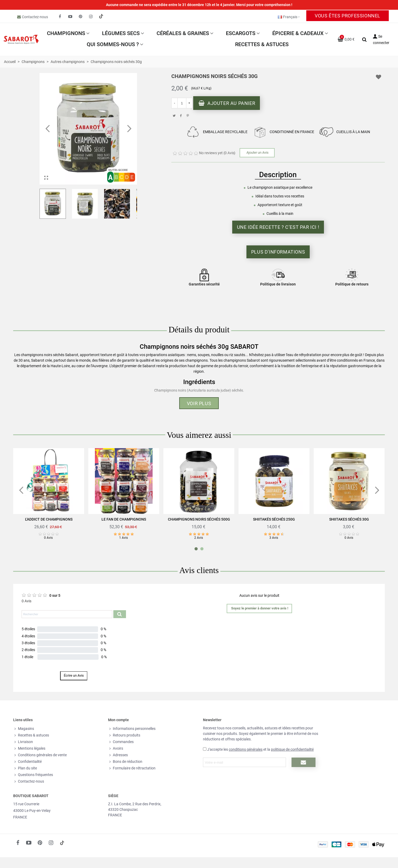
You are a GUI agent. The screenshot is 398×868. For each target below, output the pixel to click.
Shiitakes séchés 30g (349, 519)
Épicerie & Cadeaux (298, 33)
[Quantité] (182, 103)
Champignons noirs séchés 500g (199, 519)
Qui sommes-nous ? (113, 44)
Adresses (118, 755)
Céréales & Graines (183, 33)
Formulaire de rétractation (132, 768)
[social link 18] (62, 843)
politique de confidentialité (292, 749)
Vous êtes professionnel (348, 16)
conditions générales (246, 749)
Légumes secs (121, 33)
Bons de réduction (125, 762)
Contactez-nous (35, 17)
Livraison (23, 742)
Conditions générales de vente (40, 755)
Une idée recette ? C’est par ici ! (278, 227)
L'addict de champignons (49, 519)
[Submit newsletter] (304, 762)
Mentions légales (29, 748)
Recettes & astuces (262, 44)
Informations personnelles (132, 729)
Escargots (241, 33)
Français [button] (289, 17)
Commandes (121, 742)
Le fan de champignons (124, 519)
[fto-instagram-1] (91, 17)
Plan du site (25, 768)
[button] (129, 129)
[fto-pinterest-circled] (81, 17)
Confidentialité (27, 762)
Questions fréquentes (33, 775)
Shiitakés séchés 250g (274, 519)
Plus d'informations (278, 252)
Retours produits (124, 735)
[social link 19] (101, 17)
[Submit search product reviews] (120, 614)
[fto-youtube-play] (70, 17)
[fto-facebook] (60, 17)
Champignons (66, 33)
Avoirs (116, 748)
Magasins (24, 729)
